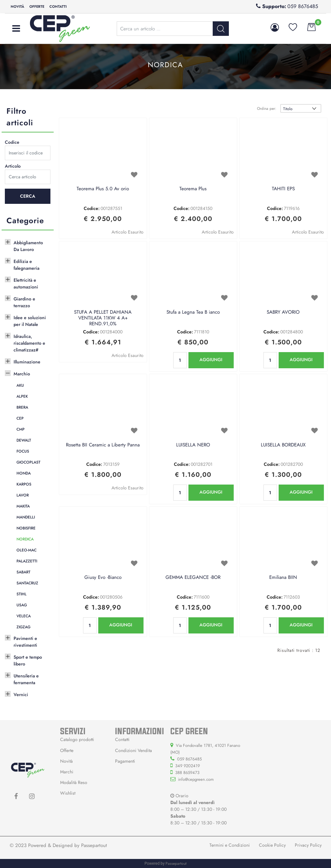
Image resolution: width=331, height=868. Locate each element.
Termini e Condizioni (230, 845)
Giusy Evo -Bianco (103, 578)
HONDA (24, 473)
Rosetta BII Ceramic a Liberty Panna (103, 445)
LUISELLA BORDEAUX (283, 445)
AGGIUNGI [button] (211, 360)
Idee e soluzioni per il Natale (30, 321)
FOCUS (23, 451)
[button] (276, 27)
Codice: (92, 208)
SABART (23, 572)
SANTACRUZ (27, 583)
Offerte (37, 6)
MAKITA (23, 506)
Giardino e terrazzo (24, 302)
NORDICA (25, 539)
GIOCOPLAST (28, 462)
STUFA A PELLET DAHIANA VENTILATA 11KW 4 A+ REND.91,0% (103, 318)
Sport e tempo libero (28, 660)
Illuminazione (27, 362)
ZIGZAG (23, 627)
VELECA (24, 616)
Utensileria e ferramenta (26, 679)
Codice (12, 142)
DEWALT (24, 440)
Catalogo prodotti (77, 739)
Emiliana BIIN (283, 578)
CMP (21, 429)
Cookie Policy (272, 845)
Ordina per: (267, 109)
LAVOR (23, 495)
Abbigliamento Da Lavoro (28, 246)
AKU (20, 385)
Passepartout (94, 845)
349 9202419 (187, 766)
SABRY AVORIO (283, 312)
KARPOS (24, 484)
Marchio (22, 374)
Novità (17, 6)
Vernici (21, 695)
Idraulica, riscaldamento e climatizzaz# (29, 343)
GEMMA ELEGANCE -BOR (193, 578)
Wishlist (68, 793)
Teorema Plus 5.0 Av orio (103, 189)
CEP (20, 418)
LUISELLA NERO (193, 445)
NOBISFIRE (26, 528)
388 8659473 (187, 773)
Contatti (58, 6)
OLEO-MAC (27, 550)
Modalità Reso (74, 782)
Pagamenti (125, 761)
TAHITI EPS (283, 189)
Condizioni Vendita (133, 750)
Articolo (13, 166)
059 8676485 (303, 6)
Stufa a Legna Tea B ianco (193, 312)
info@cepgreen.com (196, 779)
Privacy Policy (308, 845)
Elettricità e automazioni (26, 283)
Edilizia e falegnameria (27, 265)
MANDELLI (26, 517)
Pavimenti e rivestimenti (25, 642)
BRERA (22, 407)
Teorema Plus (193, 189)
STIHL (21, 594)
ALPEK (22, 396)
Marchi (67, 772)
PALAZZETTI (27, 561)
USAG (22, 605)
